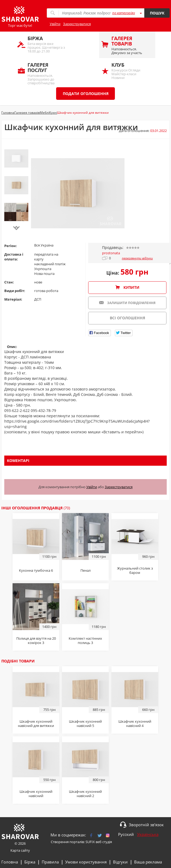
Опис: (12, 347)
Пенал (85, 570)
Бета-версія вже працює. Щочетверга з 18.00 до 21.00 (47, 44)
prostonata (111, 253)
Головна (10, 862)
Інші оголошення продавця (36, 508)
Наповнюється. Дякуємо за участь (131, 45)
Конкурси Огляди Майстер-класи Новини (131, 71)
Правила (50, 862)
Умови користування (86, 862)
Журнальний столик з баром (135, 570)
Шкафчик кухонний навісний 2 (85, 794)
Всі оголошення (127, 318)
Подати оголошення (86, 94)
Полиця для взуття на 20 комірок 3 (36, 640)
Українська (148, 834)
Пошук (157, 13)
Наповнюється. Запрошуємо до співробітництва (47, 73)
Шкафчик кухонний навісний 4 (135, 723)
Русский (126, 834)
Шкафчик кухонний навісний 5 (85, 723)
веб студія (104, 842)
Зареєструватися (77, 24)
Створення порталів (67, 842)
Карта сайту (20, 850)
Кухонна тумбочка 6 (36, 570)
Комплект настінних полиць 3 (85, 640)
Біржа (30, 862)
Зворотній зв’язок (146, 825)
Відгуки (120, 862)
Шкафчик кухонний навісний (36, 794)
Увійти (55, 24)
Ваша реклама (148, 862)
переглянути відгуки (137, 258)
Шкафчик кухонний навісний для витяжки (36, 723)
